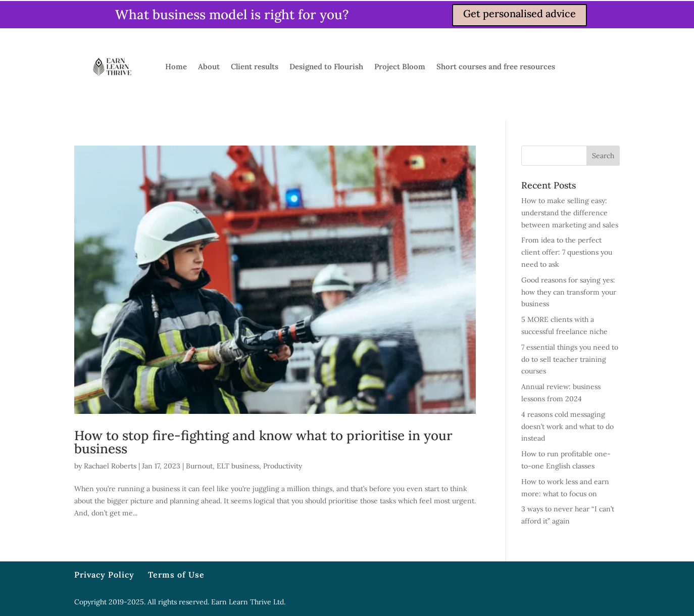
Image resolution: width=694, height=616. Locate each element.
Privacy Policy (104, 575)
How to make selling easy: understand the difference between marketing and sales (570, 213)
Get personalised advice (519, 13)
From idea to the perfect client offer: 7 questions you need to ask (567, 252)
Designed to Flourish (326, 66)
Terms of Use (176, 575)
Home (176, 66)
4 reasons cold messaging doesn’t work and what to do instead (567, 427)
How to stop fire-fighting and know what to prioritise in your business (263, 442)
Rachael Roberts (110, 466)
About (209, 66)
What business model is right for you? (232, 14)
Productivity (283, 466)
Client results (255, 66)
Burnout (199, 466)
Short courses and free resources (496, 66)
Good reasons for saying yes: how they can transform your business (569, 292)
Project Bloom (400, 66)
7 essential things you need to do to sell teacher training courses (570, 359)
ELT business (238, 466)
